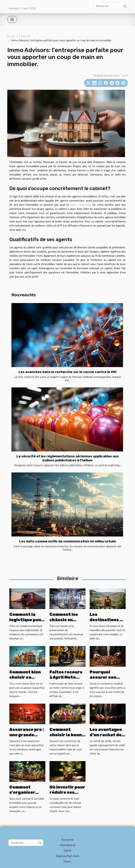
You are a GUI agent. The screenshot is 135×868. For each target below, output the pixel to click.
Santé (68, 851)
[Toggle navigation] (12, 19)
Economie (25, 36)
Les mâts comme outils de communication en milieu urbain (68, 541)
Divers (67, 861)
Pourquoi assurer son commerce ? (103, 677)
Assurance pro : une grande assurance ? (27, 735)
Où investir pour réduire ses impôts (67, 792)
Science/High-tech (68, 856)
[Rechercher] (111, 6)
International (68, 845)
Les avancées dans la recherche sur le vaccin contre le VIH (67, 372)
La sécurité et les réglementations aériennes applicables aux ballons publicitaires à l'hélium (68, 458)
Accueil (11, 36)
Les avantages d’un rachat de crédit (106, 735)
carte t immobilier (80, 205)
